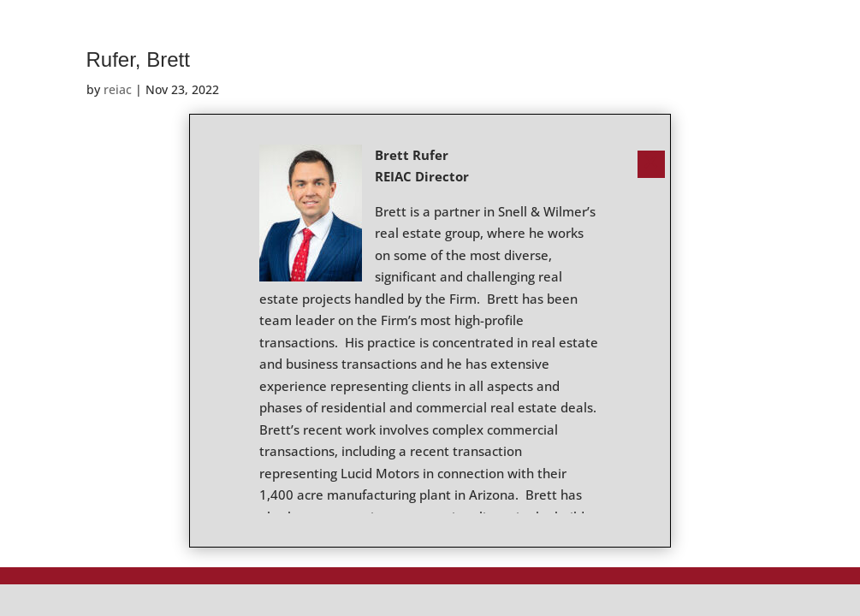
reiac (118, 89)
